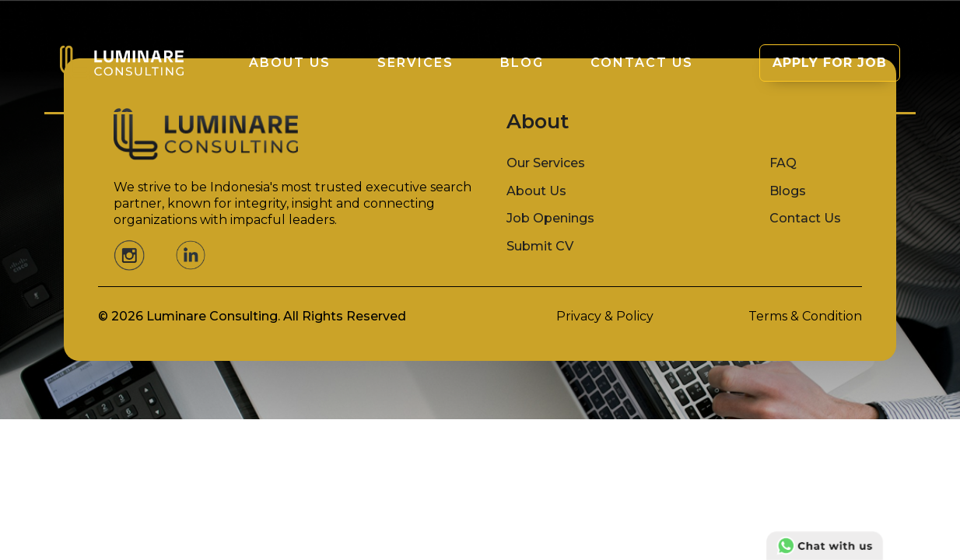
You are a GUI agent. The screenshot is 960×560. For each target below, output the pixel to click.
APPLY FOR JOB (830, 63)
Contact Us (642, 63)
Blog (522, 63)
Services (415, 63)
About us (290, 63)
